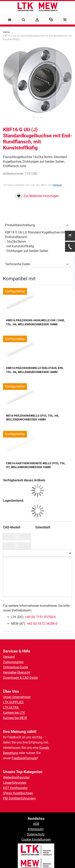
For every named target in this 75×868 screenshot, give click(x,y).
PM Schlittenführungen (19, 798)
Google (44, 748)
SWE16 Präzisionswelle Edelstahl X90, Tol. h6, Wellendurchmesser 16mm (35, 370)
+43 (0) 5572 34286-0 (42, 624)
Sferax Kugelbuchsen (18, 793)
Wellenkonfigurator (16, 777)
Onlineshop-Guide (15, 667)
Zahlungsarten (13, 662)
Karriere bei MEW (15, 718)
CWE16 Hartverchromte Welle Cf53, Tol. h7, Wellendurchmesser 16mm (36, 465)
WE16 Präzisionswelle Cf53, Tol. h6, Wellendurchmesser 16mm (32, 418)
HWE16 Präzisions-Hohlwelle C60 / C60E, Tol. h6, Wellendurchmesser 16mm (35, 322)
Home (6, 32)
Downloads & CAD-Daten (20, 678)
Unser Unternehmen (17, 697)
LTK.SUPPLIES (13, 702)
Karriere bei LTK (14, 713)
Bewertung (10, 753)
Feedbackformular (24, 758)
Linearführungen (15, 783)
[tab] (37, 224)
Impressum (36, 829)
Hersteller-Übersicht (17, 672)
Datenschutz (36, 834)
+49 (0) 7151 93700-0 (40, 617)
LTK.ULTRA (11, 707)
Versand (57, 185)
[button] (11, 80)
